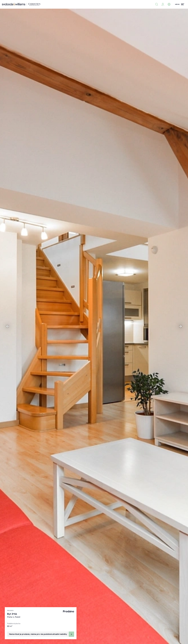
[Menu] (180, 4)
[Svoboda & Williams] (21, 4)
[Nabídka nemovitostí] (157, 4)
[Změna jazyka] (169, 4)
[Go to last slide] (8, 326)
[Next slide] (180, 326)
